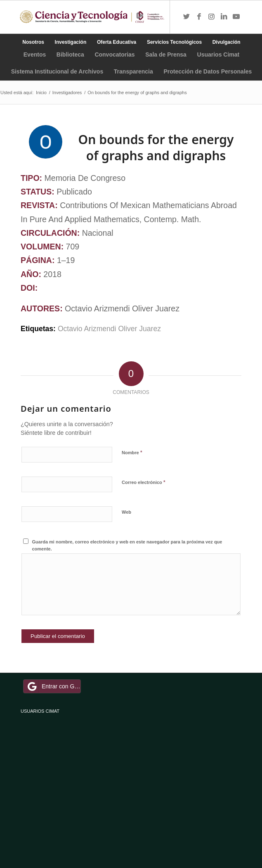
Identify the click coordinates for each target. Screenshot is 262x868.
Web (126, 512)
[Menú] (155, 17)
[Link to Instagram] (211, 17)
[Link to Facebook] (199, 17)
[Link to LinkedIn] (224, 17)
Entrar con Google (53, 686)
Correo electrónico (144, 482)
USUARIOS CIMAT (40, 711)
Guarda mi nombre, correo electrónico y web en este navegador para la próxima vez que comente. (127, 545)
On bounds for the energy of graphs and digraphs (156, 147)
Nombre (132, 452)
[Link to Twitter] (186, 17)
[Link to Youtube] (236, 17)
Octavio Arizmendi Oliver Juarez (109, 329)
